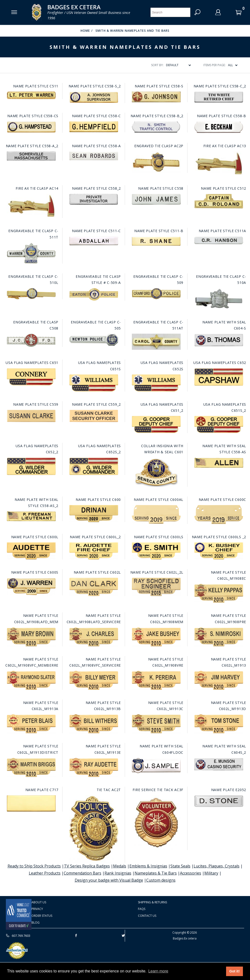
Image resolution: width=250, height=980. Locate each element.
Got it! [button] (234, 971)
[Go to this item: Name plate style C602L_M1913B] (94, 724)
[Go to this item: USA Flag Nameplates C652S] (156, 383)
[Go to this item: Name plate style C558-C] (94, 127)
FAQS (142, 909)
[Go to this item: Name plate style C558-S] (156, 97)
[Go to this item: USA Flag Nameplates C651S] (94, 383)
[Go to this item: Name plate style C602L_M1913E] (94, 767)
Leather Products (45, 873)
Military (211, 873)
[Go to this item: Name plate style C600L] (31, 551)
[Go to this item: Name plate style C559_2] (94, 416)
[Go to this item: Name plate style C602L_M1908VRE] (156, 680)
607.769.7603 (18, 936)
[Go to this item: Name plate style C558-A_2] (31, 156)
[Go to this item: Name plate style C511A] (219, 240)
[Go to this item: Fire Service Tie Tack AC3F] (156, 823)
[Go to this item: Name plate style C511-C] (94, 241)
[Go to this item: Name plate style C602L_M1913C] (156, 724)
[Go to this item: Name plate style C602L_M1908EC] (219, 593)
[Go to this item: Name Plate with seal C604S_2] (219, 764)
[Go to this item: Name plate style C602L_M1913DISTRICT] (31, 767)
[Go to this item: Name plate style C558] (156, 199)
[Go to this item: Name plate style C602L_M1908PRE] (219, 637)
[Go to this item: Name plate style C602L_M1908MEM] (156, 637)
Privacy (37, 909)
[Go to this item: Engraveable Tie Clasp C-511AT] (156, 342)
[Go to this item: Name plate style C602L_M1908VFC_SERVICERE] (94, 680)
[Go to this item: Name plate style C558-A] (94, 156)
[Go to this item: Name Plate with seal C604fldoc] (156, 766)
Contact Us (147, 916)
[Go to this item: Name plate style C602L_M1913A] (31, 724)
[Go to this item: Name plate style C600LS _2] (219, 551)
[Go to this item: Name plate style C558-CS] (31, 127)
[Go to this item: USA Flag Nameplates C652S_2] (94, 466)
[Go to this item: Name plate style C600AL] (156, 514)
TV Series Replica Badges (87, 866)
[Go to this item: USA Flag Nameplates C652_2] (31, 466)
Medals (120, 866)
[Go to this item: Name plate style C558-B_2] (156, 127)
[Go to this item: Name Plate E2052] (219, 801)
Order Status (42, 916)
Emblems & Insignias (148, 866)
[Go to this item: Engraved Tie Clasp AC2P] (156, 162)
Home (85, 31)
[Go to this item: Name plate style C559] (31, 416)
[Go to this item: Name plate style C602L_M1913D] (219, 724)
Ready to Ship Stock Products (34, 866)
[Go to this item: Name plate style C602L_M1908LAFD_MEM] (31, 637)
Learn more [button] (158, 971)
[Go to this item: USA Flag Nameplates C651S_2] (219, 424)
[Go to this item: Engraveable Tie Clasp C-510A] (219, 299)
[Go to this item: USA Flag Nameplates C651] (31, 377)
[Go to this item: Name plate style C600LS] (156, 551)
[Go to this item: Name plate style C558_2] (94, 199)
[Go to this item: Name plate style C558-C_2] (219, 97)
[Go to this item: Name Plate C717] (31, 803)
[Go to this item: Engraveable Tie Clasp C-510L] (31, 294)
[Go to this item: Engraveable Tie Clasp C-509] (156, 294)
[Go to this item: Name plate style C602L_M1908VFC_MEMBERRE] (31, 680)
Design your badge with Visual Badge (109, 880)
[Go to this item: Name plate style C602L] (94, 587)
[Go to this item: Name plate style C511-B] (156, 241)
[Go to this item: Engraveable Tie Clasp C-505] (94, 340)
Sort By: (157, 65)
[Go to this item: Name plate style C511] (31, 95)
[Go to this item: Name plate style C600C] (219, 515)
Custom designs (161, 880)
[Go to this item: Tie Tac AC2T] (94, 829)
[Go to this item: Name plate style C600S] (31, 587)
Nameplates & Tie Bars (156, 873)
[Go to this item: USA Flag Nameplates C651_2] (156, 424)
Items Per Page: (214, 65)
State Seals (180, 866)
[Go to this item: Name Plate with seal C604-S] (219, 340)
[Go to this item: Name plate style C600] (94, 514)
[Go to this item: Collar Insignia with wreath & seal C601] (156, 472)
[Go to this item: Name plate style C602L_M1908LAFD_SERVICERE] (94, 637)
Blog (36, 923)
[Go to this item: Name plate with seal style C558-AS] (219, 463)
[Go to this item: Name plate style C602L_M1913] (219, 680)
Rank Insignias (118, 873)
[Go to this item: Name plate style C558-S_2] (94, 97)
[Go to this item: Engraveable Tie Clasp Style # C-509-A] (94, 294)
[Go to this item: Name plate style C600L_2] (94, 551)
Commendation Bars (83, 873)
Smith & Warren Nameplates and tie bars (133, 31)
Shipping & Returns (152, 902)
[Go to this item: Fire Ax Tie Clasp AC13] (219, 163)
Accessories (191, 873)
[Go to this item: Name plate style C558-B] (219, 127)
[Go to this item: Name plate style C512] (219, 201)
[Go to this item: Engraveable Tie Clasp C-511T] (31, 253)
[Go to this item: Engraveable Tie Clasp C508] (31, 340)
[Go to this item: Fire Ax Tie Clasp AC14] (31, 206)
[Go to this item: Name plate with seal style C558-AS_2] (31, 516)
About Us (39, 902)
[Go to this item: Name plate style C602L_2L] (156, 587)
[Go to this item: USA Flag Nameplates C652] (219, 377)
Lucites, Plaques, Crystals (217, 866)
